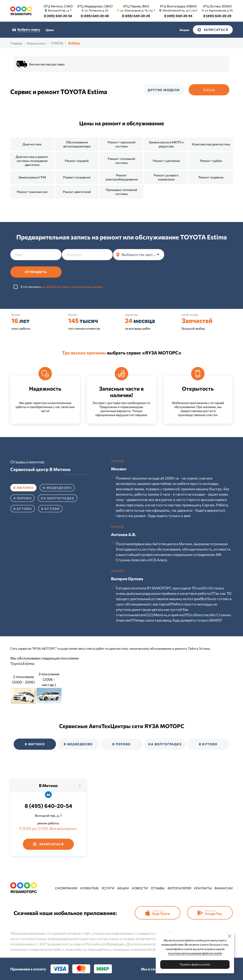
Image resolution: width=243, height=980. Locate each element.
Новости (140, 888)
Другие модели (164, 90)
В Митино (48, 785)
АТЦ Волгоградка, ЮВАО (178, 6)
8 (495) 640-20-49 (136, 16)
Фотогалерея (179, 888)
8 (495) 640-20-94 (178, 16)
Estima (209, 90)
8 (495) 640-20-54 (58, 16)
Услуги (108, 888)
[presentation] (198, 258)
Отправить (36, 272)
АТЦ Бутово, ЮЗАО (217, 6)
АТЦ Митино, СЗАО (58, 6)
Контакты (203, 888)
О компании (66, 888)
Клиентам (89, 888)
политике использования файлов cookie (195, 953)
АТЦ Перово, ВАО (136, 6)
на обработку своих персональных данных (72, 287)
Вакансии (224, 888)
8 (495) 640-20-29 (217, 16)
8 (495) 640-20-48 (95, 16)
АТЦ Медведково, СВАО (95, 6)
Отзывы (158, 888)
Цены (50, 30)
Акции (184, 30)
